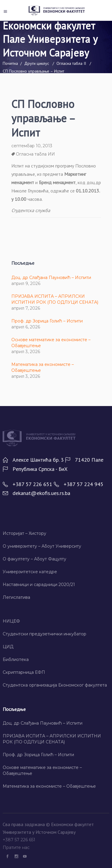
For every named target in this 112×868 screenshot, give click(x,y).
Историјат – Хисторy (24, 533)
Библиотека (16, 659)
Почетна (10, 63)
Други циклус (37, 63)
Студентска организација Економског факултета (55, 685)
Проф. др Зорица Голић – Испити (47, 321)
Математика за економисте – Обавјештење (49, 786)
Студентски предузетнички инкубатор (45, 634)
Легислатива (16, 597)
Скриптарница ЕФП (24, 672)
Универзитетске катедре (30, 572)
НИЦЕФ (11, 621)
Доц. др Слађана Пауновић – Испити (51, 278)
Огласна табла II (71, 63)
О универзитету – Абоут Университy (42, 546)
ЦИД (8, 647)
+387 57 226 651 (20, 840)
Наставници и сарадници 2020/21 (39, 585)
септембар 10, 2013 (32, 146)
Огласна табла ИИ (35, 154)
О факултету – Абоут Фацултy (34, 559)
